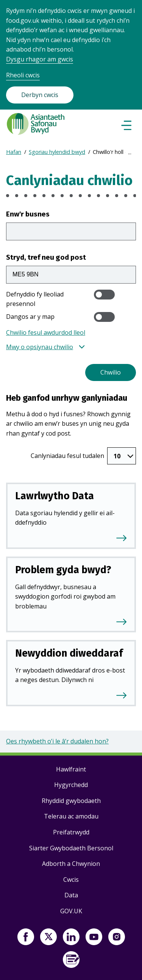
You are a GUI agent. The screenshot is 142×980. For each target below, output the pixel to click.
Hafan (14, 152)
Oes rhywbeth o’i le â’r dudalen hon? (57, 741)
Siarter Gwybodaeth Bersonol (71, 848)
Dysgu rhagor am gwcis (40, 59)
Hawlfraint (71, 769)
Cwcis (71, 880)
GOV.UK (71, 911)
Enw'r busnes (28, 214)
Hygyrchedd (71, 785)
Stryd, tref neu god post (46, 257)
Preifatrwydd (71, 832)
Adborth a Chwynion (71, 864)
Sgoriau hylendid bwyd (57, 152)
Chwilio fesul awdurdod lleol (46, 332)
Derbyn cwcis (40, 95)
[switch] (104, 295)
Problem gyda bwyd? (63, 570)
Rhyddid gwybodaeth (71, 801)
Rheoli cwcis (23, 75)
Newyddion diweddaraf (69, 653)
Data (71, 895)
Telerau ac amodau (71, 816)
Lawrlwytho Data (55, 496)
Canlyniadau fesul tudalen (67, 456)
